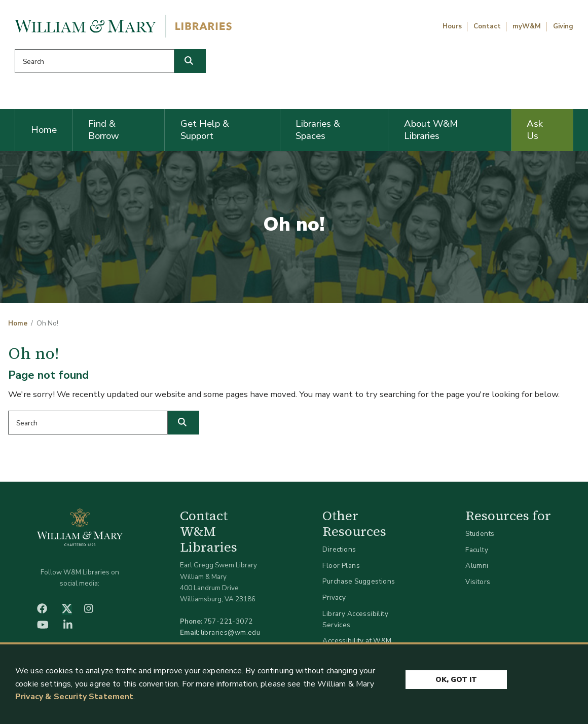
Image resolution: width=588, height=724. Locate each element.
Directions (339, 549)
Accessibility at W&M (357, 641)
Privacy (334, 598)
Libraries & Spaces (318, 130)
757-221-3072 (228, 621)
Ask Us (535, 130)
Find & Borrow (104, 130)
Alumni (477, 566)
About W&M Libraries (431, 130)
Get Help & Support (205, 130)
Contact (487, 26)
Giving (563, 26)
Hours (452, 26)
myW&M (527, 26)
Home (44, 130)
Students (480, 534)
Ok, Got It (456, 680)
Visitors (478, 582)
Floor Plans (341, 566)
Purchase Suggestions (359, 581)
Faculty (477, 550)
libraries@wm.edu (231, 632)
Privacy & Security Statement (74, 697)
